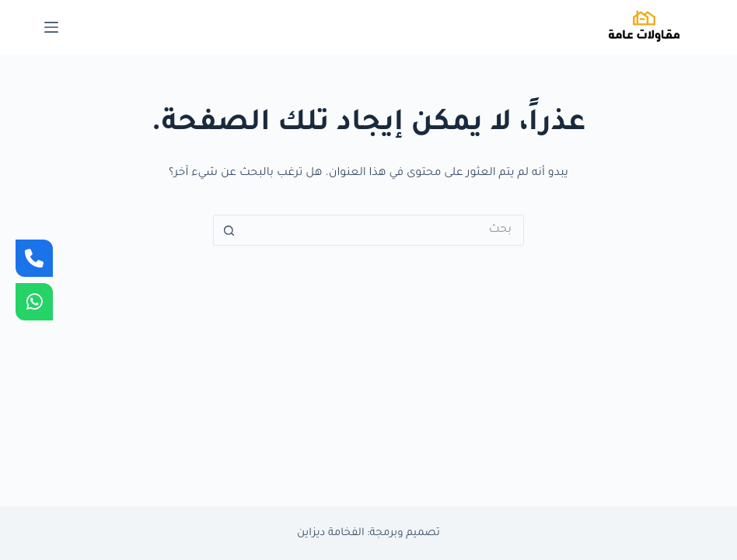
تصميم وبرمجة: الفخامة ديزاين (368, 533)
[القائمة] (51, 27)
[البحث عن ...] (384, 230)
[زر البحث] (229, 230)
